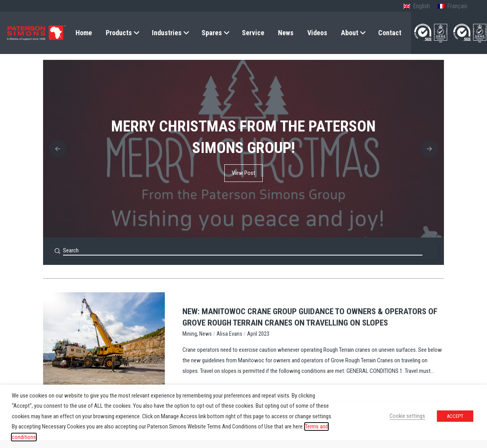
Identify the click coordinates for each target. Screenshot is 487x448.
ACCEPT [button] (455, 416)
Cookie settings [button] (407, 416)
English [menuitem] (421, 6)
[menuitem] (416, 7)
